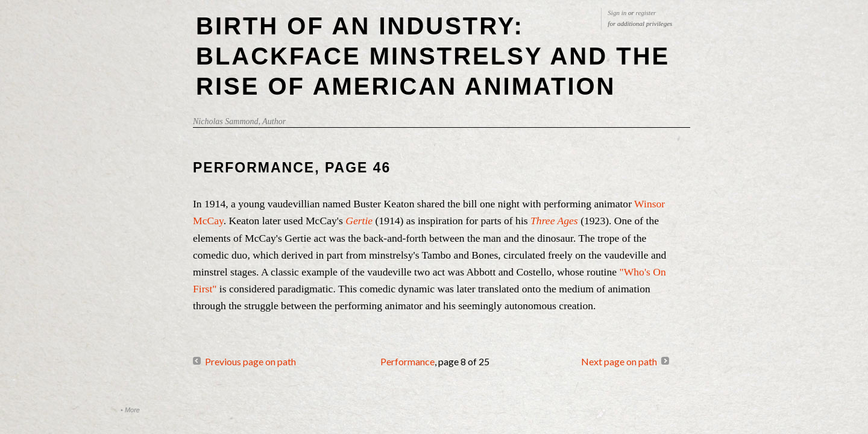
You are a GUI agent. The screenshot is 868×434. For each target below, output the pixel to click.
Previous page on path (250, 361)
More (132, 410)
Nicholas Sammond (226, 121)
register (646, 13)
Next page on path (619, 361)
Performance (407, 361)
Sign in (617, 13)
